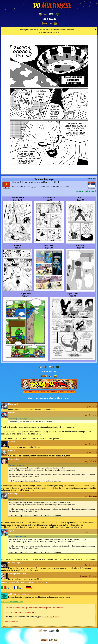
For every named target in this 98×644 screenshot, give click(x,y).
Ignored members (11, 621)
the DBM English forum (51, 617)
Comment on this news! (86, 191)
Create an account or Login (12, 602)
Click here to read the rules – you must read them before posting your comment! (34, 608)
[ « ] (51, 14)
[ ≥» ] (51, 24)
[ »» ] (56, 24)
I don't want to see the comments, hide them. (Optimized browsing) (49, 392)
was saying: (18, 419)
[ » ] (44, 24)
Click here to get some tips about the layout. (21, 612)
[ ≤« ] (45, 14)
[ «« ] (40, 14)
